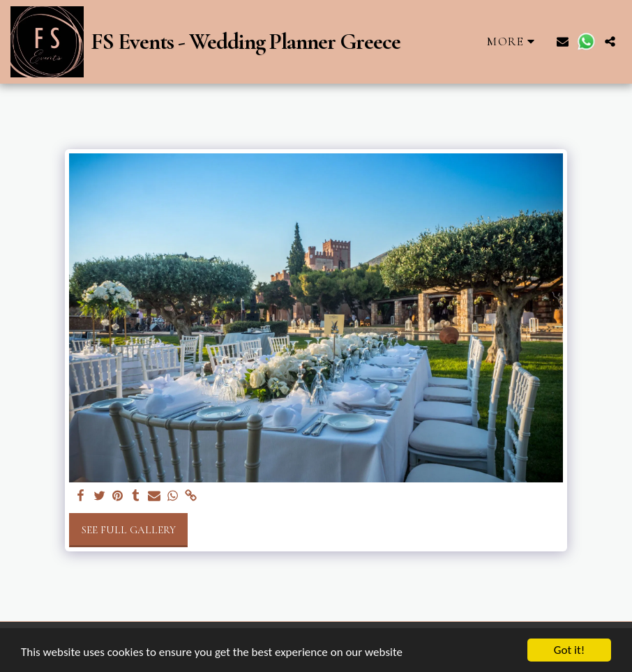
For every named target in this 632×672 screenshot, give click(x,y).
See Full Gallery (129, 530)
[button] (563, 41)
